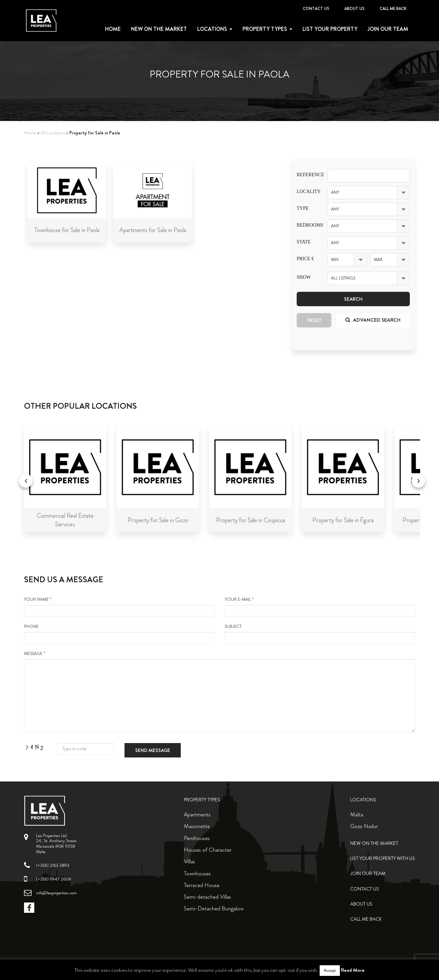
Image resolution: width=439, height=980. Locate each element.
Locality (307, 192)
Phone (119, 634)
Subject (320, 634)
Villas (189, 861)
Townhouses (197, 873)
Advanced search (373, 320)
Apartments (197, 814)
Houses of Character (208, 850)
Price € (305, 259)
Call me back (393, 9)
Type (303, 208)
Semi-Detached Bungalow (214, 908)
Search (353, 299)
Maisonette (197, 826)
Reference (307, 175)
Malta (357, 814)
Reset (315, 320)
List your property (330, 29)
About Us (354, 9)
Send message (153, 750)
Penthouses (197, 838)
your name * (119, 607)
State (304, 242)
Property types (265, 29)
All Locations (53, 133)
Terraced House (202, 885)
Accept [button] (330, 970)
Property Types (202, 800)
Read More (353, 970)
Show (304, 277)
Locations (212, 29)
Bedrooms (307, 225)
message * (219, 692)
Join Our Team (388, 29)
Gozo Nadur (364, 826)
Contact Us (316, 9)
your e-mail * (320, 607)
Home (113, 29)
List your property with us (383, 858)
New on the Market (159, 29)
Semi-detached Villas (207, 897)
